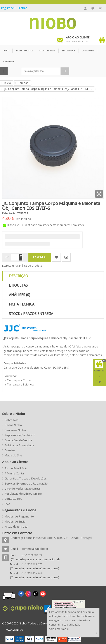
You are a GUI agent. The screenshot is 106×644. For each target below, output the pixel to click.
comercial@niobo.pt (35, 549)
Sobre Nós (12, 420)
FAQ (7, 504)
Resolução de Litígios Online (23, 494)
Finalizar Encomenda (100, 8)
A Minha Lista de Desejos (93, 8)
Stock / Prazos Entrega (31, 314)
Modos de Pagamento (19, 516)
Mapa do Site (13, 455)
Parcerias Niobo (15, 430)
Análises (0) (20, 295)
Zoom (99, 194)
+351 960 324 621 (31, 564)
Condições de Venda (18, 440)
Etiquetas (18, 285)
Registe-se (8, 8)
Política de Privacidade (19, 445)
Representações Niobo (20, 435)
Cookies (10, 450)
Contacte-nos (13, 499)
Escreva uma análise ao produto (22, 266)
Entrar (23, 8)
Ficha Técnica (22, 304)
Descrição (18, 276)
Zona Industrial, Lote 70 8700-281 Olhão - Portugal (59, 538)
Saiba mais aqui (59, 629)
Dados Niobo (13, 425)
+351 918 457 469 (31, 573)
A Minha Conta (85, 8)
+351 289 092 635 (32, 555)
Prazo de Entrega (16, 526)
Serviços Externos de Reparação (26, 483)
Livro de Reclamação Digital (23, 488)
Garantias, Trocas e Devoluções (26, 478)
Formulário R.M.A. (16, 468)
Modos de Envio (15, 521)
